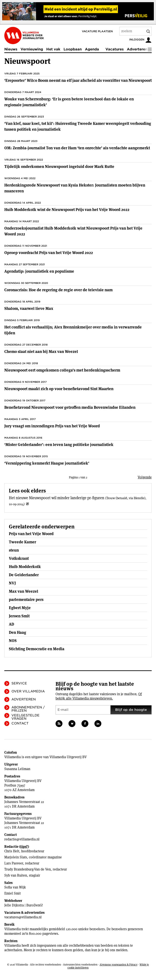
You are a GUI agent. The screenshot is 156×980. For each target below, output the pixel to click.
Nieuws (11, 49)
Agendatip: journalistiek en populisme (39, 271)
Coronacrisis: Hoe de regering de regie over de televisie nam (58, 290)
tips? (24, 847)
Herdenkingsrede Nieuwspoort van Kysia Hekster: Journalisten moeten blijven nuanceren (75, 188)
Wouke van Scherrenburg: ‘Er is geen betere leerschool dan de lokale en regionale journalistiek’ (69, 102)
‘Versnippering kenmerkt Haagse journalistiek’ (47, 463)
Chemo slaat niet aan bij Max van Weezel (41, 352)
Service (19, 683)
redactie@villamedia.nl (22, 839)
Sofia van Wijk (15, 887)
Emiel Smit (13, 893)
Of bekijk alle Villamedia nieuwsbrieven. (99, 696)
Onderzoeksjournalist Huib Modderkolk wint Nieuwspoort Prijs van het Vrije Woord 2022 (73, 231)
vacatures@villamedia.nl (23, 917)
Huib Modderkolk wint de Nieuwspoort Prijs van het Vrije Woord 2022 (67, 210)
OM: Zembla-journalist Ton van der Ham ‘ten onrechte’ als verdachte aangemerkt (77, 148)
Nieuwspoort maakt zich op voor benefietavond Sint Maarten (59, 389)
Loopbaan (73, 49)
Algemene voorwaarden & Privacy (119, 965)
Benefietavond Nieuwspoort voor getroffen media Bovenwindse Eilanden (70, 407)
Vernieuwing (32, 49)
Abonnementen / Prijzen (28, 709)
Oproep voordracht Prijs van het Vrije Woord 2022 (49, 253)
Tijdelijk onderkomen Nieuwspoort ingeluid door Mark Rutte (59, 167)
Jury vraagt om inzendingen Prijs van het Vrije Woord (52, 426)
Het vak (53, 49)
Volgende (145, 477)
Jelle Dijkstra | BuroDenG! (24, 905)
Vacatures (115, 49)
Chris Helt (12, 851)
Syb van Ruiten (16, 875)
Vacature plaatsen (97, 31)
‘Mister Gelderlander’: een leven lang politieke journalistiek (59, 445)
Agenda (92, 49)
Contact (20, 723)
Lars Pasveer (14, 863)
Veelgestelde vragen (25, 717)
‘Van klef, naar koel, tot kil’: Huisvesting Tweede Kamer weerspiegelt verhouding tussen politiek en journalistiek (78, 126)
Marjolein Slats (16, 857)
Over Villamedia (28, 691)
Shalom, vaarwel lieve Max (29, 308)
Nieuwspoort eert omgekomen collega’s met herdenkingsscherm (62, 370)
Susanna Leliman (17, 769)
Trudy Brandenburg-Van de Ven (28, 869)
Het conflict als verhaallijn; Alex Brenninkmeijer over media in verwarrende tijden (73, 330)
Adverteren (137, 49)
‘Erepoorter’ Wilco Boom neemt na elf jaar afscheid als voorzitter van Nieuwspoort (78, 80)
